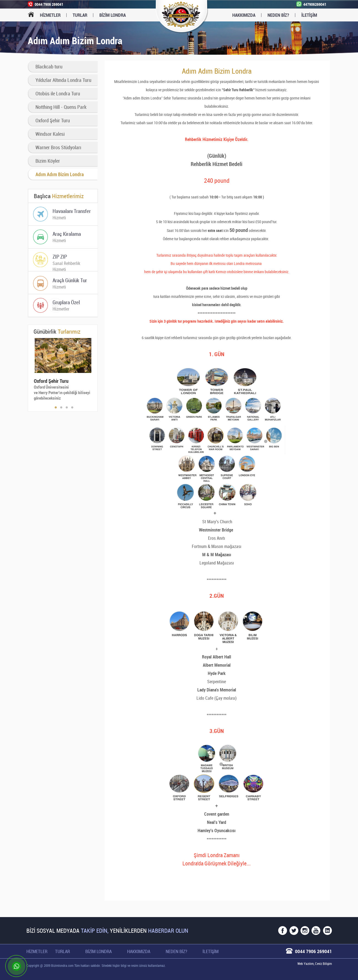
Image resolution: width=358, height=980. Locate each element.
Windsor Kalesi (50, 134)
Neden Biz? (278, 15)
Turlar (80, 15)
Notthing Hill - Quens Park (61, 107)
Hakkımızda (244, 15)
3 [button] (67, 408)
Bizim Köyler (48, 161)
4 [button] (72, 408)
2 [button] (61, 408)
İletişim (309, 15)
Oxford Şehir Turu (53, 120)
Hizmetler (50, 15)
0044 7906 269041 (313, 951)
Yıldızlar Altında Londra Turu (63, 80)
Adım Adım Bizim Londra (60, 174)
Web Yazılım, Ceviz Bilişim (315, 964)
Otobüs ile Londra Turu (58, 93)
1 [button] (56, 408)
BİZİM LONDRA (113, 15)
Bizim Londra (99, 951)
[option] (63, 369)
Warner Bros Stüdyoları (58, 147)
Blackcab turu (49, 67)
